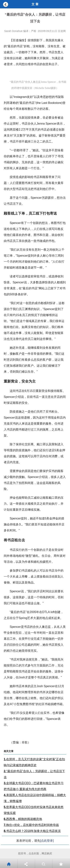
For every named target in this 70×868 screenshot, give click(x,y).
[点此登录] (47, 841)
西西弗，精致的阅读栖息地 (23, 819)
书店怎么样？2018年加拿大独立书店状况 (32, 831)
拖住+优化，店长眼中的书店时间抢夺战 (31, 825)
